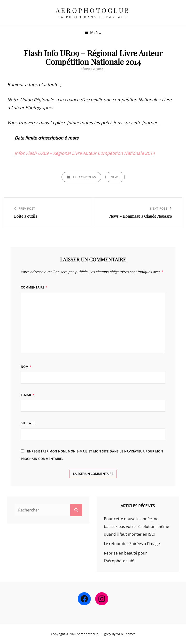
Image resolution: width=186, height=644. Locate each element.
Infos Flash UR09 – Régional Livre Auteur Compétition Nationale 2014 (85, 153)
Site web (28, 423)
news (115, 177)
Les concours (85, 177)
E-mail (28, 395)
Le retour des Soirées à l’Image (132, 544)
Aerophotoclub (93, 10)
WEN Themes (126, 634)
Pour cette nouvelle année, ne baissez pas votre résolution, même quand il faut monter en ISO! (136, 526)
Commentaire (34, 287)
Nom (26, 367)
